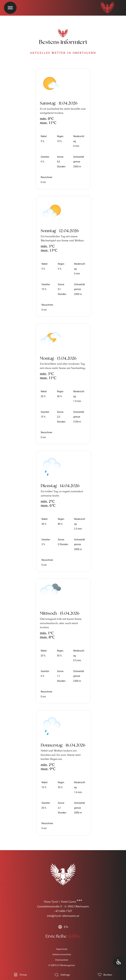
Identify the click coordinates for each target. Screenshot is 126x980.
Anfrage (65, 975)
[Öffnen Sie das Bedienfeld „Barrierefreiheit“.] (119, 962)
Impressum (62, 949)
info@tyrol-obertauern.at (63, 916)
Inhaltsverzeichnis (62, 954)
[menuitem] (63, 927)
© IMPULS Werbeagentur (62, 965)
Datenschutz (62, 960)
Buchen (108, 975)
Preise (23, 975)
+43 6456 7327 (63, 911)
